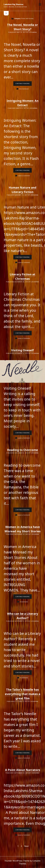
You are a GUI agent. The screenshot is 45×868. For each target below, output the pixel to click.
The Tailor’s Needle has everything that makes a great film (23, 694)
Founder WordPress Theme (17, 861)
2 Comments (24, 602)
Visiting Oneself (22, 350)
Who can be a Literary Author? (23, 616)
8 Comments (24, 678)
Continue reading (24, 84)
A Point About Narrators (23, 770)
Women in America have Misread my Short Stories (23, 529)
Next (27, 846)
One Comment (24, 89)
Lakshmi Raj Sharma (13, 4)
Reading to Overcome (23, 450)
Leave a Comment (24, 176)
